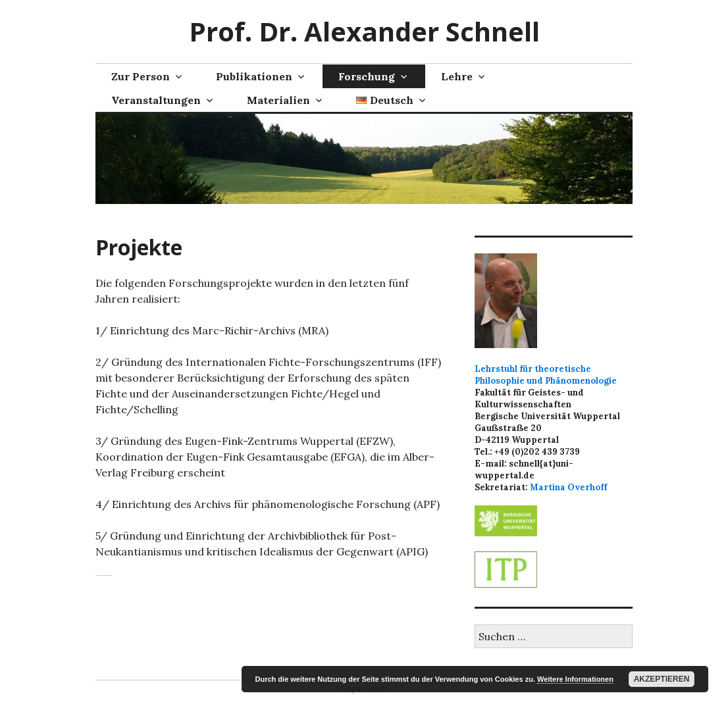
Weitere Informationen (575, 679)
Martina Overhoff (568, 487)
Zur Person (141, 76)
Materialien (278, 100)
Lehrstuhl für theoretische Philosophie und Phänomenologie (546, 375)
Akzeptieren (662, 679)
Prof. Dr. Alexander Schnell (364, 31)
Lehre (457, 76)
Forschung (367, 76)
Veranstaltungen (156, 100)
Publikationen (254, 76)
